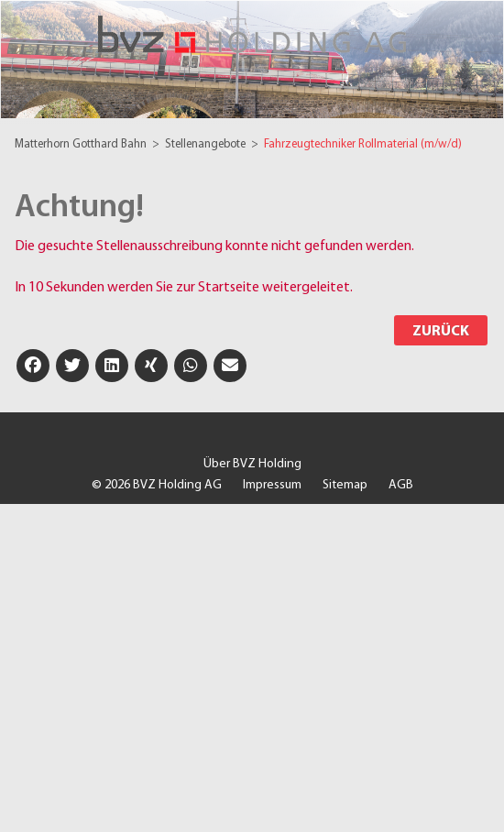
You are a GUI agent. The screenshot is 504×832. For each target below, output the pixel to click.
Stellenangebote (207, 144)
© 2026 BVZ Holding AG (157, 485)
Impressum (272, 485)
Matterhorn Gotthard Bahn (82, 144)
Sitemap (345, 485)
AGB (401, 485)
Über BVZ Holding (252, 464)
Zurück (441, 332)
